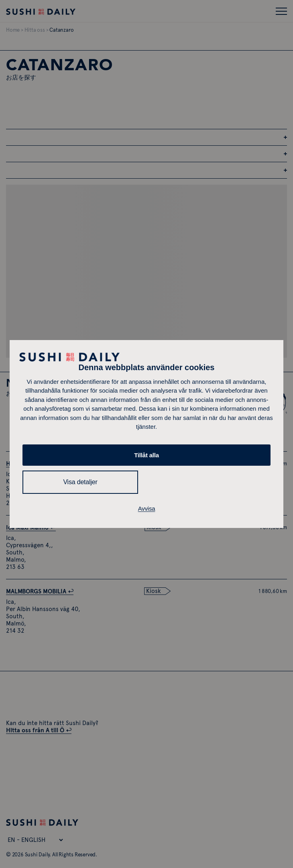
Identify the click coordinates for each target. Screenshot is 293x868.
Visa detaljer (80, 482)
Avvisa (147, 508)
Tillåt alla (146, 455)
